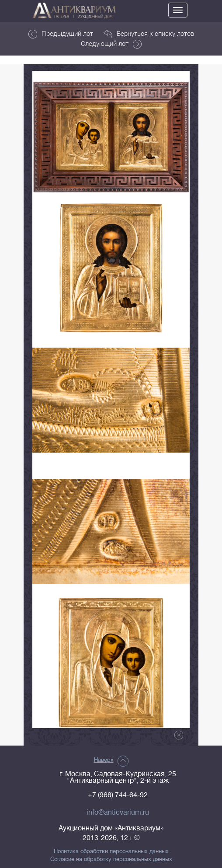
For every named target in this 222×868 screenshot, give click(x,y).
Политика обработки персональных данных (111, 851)
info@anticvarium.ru (118, 812)
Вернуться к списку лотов (149, 34)
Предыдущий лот (61, 34)
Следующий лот (111, 44)
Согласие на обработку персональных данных (111, 859)
